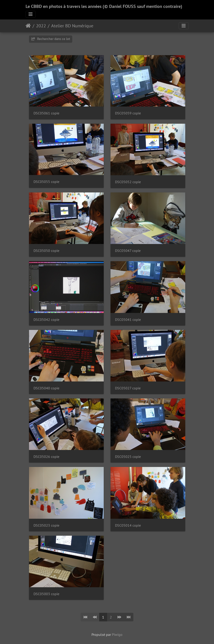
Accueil (28, 26)
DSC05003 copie (46, 594)
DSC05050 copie (46, 251)
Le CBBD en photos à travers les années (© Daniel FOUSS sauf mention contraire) (104, 6)
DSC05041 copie (128, 320)
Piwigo (117, 635)
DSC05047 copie (128, 251)
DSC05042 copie (46, 320)
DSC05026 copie (46, 457)
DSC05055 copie (46, 182)
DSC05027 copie (128, 388)
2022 (41, 26)
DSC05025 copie (128, 457)
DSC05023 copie (46, 525)
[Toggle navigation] (31, 14)
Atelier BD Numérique (72, 26)
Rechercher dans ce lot (51, 39)
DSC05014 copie (128, 525)
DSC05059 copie (128, 113)
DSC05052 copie (128, 182)
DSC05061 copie (46, 113)
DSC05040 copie (46, 388)
